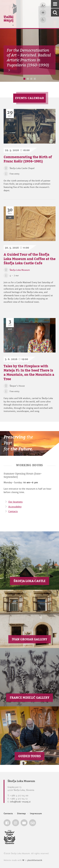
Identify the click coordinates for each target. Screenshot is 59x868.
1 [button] (24, 79)
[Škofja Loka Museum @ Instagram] (16, 823)
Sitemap (21, 814)
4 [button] (35, 79)
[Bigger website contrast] (43, 13)
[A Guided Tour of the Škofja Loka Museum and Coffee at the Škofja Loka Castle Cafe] (30, 224)
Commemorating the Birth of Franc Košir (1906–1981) (28, 159)
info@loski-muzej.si (20, 802)
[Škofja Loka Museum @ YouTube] (24, 823)
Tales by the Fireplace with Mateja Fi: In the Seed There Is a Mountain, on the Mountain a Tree (29, 372)
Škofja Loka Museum (20, 270)
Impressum (36, 814)
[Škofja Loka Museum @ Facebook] (7, 823)
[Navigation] (55, 4)
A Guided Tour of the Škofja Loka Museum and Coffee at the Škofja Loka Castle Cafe (30, 259)
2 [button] (28, 79)
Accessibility (15, 507)
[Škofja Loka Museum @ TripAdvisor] (33, 823)
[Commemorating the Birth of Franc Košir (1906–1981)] (30, 126)
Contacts (13, 511)
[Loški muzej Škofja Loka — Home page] (10, 14)
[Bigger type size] (43, 6)
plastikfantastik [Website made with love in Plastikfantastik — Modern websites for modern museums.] (35, 860)
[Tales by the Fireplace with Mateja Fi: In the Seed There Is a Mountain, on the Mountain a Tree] (30, 335)
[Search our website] (55, 12)
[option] (29, 41)
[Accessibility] (43, 20)
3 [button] (31, 79)
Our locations (15, 502)
